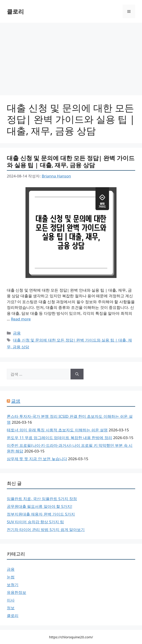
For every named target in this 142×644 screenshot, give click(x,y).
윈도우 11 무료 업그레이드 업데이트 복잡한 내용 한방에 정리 (60, 438)
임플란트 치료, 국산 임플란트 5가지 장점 (42, 499)
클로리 (15, 11)
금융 (17, 333)
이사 (11, 600)
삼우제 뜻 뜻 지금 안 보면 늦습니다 (37, 459)
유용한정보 (16, 592)
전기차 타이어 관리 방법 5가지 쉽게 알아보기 (46, 530)
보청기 (13, 585)
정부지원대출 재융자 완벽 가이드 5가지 (41, 514)
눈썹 (11, 577)
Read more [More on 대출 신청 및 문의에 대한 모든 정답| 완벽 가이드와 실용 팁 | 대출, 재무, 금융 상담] (21, 319)
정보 (11, 608)
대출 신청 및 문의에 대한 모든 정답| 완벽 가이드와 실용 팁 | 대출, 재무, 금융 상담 (71, 161)
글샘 (16, 401)
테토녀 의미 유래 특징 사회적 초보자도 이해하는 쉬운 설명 (57, 430)
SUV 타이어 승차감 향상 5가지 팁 (35, 522)
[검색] (77, 374)
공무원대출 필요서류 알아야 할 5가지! (39, 506)
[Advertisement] (71, 57)
